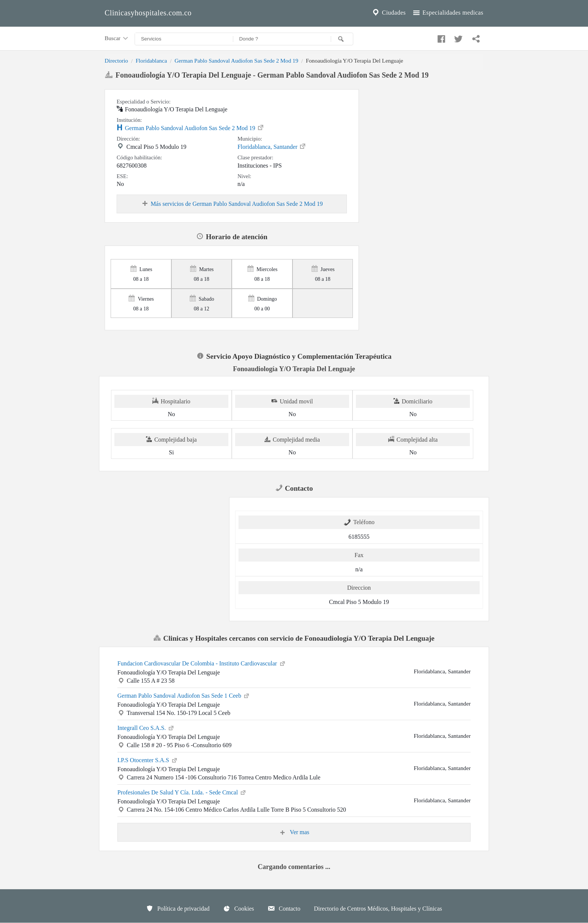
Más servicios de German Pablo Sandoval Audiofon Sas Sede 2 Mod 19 (232, 204)
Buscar (117, 39)
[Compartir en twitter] (457, 37)
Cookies (238, 908)
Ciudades (388, 13)
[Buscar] (342, 39)
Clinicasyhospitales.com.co (148, 13)
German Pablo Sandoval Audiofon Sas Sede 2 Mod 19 (236, 61)
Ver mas (294, 832)
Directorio (116, 61)
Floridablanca (151, 61)
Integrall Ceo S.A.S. (146, 727)
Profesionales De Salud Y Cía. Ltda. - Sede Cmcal (182, 792)
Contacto (284, 908)
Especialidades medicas (448, 13)
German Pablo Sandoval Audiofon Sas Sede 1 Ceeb (184, 695)
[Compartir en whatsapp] (475, 37)
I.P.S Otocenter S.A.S (148, 760)
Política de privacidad (178, 908)
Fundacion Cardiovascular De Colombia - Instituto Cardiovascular (202, 663)
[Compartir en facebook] (440, 37)
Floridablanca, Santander (272, 146)
